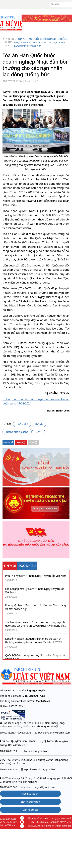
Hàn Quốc (22, 424)
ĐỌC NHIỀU (27, 566)
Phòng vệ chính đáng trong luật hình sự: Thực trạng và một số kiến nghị (35, 607)
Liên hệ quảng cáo (30, 802)
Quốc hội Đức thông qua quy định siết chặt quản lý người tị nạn (35, 657)
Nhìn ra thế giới (9, 42)
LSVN (39, 432)
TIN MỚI (10, 566)
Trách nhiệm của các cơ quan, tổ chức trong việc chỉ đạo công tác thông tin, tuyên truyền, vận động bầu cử (35, 624)
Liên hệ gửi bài (30, 810)
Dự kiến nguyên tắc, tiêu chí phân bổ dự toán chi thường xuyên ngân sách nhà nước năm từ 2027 (34, 641)
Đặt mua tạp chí (30, 794)
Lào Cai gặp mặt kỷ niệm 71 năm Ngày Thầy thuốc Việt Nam (35, 591)
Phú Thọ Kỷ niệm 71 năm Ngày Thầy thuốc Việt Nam (36, 576)
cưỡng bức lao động (17, 432)
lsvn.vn (39, 424)
